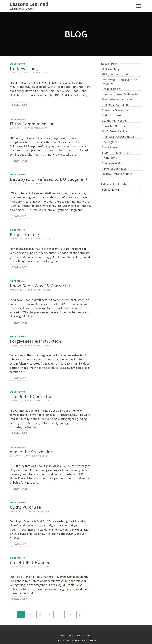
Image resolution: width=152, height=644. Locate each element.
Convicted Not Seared (115, 126)
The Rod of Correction (116, 105)
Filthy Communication (116, 74)
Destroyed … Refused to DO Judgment (119, 81)
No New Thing (111, 69)
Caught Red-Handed (115, 121)
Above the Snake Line (115, 110)
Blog (78, 636)
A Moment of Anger (114, 169)
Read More (19, 105)
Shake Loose (110, 147)
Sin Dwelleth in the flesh (117, 174)
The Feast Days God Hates (118, 137)
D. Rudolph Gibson (38, 73)
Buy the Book (87, 636)
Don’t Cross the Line (114, 131)
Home (63, 636)
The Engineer (110, 142)
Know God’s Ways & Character (120, 94)
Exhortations (18, 64)
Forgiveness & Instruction (118, 99)
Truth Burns (109, 158)
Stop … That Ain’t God (116, 153)
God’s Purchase (111, 115)
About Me (71, 636)
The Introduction (113, 163)
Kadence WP (92, 640)
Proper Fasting (111, 89)
